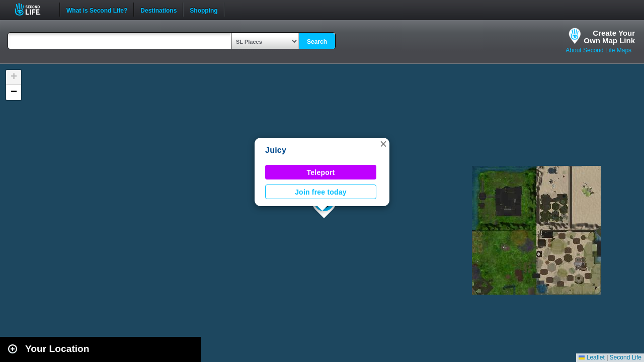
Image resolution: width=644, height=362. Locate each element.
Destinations (158, 10)
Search (317, 42)
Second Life (33, 9)
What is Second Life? (97, 10)
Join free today (321, 192)
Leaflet (591, 357)
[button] (383, 144)
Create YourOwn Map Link (609, 37)
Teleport (321, 172)
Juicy (276, 150)
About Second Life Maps (598, 50)
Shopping (204, 10)
